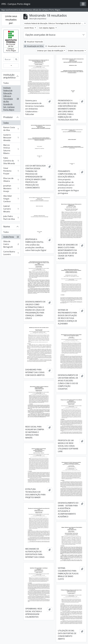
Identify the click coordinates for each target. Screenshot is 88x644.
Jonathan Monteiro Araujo (11, 188)
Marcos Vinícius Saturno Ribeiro (11, 149)
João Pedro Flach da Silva (11, 218)
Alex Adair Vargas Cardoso (11, 199)
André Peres (11, 237)
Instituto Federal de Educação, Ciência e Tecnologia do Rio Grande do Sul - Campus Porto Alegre (11, 99)
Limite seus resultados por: (11, 20)
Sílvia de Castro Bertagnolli (11, 244)
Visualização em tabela (55, 46)
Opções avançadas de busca (40, 35)
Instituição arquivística (9, 76)
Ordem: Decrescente (76, 51)
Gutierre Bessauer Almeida (11, 138)
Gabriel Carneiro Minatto (11, 209)
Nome (7, 227)
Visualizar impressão (34, 42)
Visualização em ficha (34, 46)
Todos (6, 83)
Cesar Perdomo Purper (11, 171)
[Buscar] (16, 59)
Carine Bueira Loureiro (11, 253)
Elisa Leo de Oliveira (11, 180)
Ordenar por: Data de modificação (50, 51)
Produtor (8, 117)
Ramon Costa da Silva (11, 129)
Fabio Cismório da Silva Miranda (11, 161)
